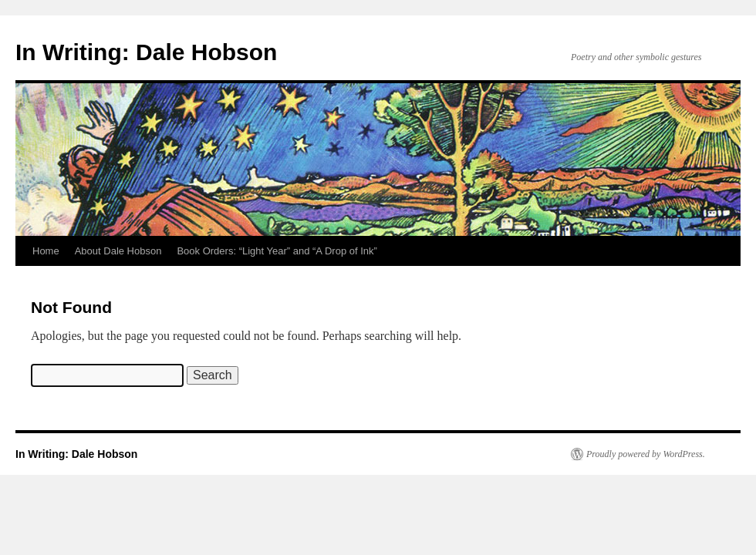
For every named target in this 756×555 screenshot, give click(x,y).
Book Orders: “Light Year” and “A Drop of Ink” (277, 251)
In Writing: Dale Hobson (146, 52)
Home (46, 251)
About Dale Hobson (118, 251)
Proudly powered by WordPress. (646, 454)
